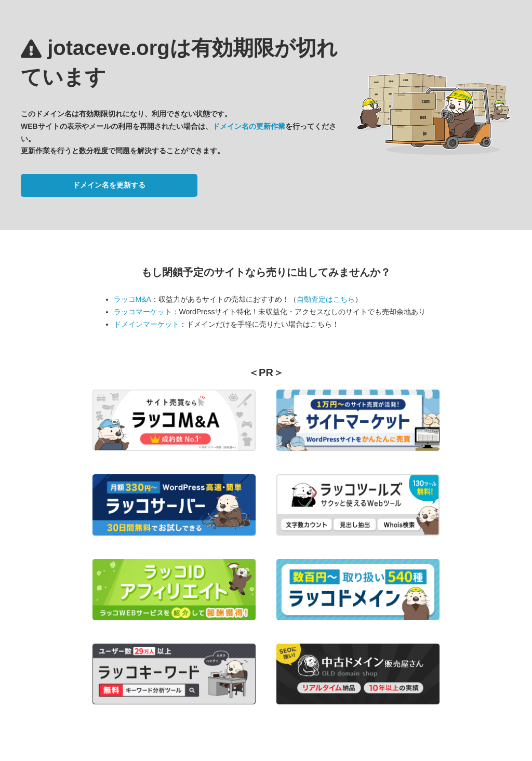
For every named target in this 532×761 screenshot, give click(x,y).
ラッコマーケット (143, 312)
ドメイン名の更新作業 (249, 126)
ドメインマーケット (147, 324)
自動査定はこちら (326, 299)
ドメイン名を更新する (109, 185)
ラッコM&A (132, 299)
